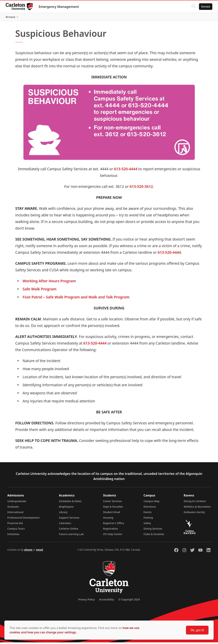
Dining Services (153, 530)
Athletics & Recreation (197, 508)
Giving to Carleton (195, 503)
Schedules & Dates (70, 503)
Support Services (69, 519)
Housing (108, 519)
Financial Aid (15, 525)
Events (148, 514)
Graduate (13, 508)
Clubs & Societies (154, 536)
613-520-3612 (141, 188)
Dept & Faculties (113, 508)
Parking (148, 519)
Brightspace (66, 508)
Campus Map (152, 503)
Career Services (112, 503)
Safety (147, 525)
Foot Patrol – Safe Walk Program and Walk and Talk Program (76, 299)
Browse (205, 18)
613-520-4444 (126, 171)
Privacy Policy (86, 601)
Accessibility (107, 601)
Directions (150, 508)
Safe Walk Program (40, 291)
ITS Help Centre (113, 536)
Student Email (112, 514)
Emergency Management (59, 7)
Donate (205, 6)
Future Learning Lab (71, 536)
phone (28, 551)
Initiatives (13, 536)
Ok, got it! (197, 630)
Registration (111, 530)
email (40, 551)
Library (63, 514)
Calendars (65, 525)
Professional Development (23, 519)
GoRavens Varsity (194, 514)
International (15, 514)
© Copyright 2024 (129, 601)
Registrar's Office (114, 525)
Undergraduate (17, 503)
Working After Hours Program (49, 283)
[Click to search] (193, 7)
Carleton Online (69, 530)
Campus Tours (16, 530)
